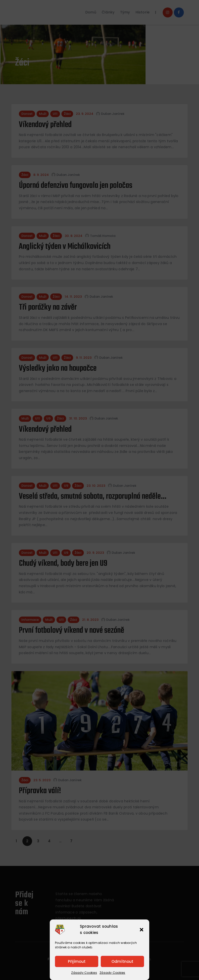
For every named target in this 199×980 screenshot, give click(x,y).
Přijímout (77, 961)
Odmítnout (122, 961)
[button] (142, 930)
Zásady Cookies (84, 973)
